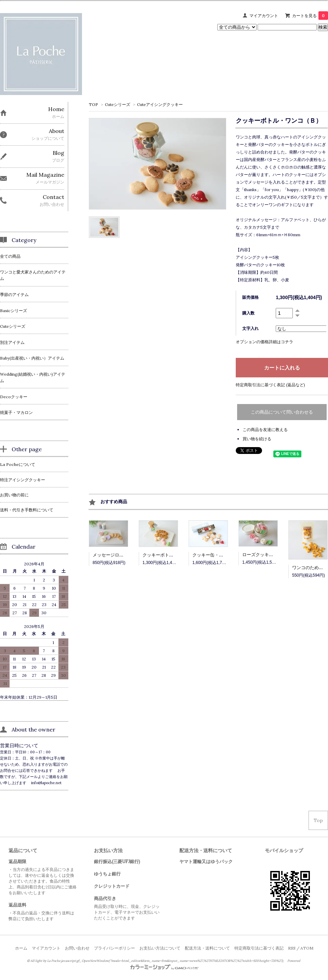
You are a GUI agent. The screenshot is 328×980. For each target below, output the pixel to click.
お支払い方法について (160, 948)
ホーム (21, 948)
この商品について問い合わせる (282, 412)
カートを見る (310, 16)
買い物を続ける (257, 439)
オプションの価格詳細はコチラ (264, 342)
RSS (292, 948)
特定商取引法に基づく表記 (259, 948)
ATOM (307, 948)
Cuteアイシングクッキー (160, 104)
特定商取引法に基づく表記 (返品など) (270, 385)
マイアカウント (264, 16)
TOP (93, 104)
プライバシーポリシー (114, 948)
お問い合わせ (77, 948)
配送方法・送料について (207, 948)
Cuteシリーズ (118, 104)
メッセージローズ (110, 555)
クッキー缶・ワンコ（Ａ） (219, 555)
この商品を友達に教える (265, 429)
